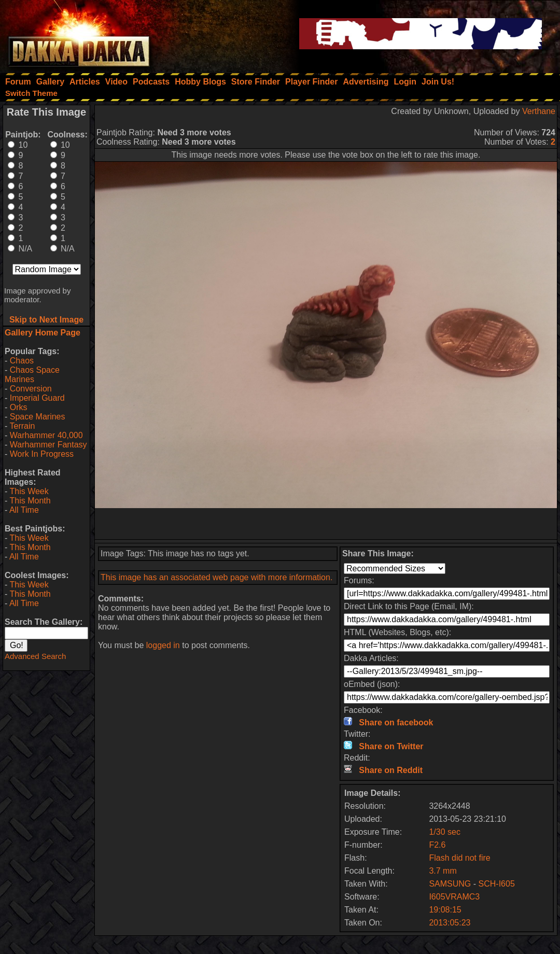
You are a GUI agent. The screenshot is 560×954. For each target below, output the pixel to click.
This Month (30, 501)
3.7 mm (443, 871)
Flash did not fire (459, 858)
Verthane (539, 111)
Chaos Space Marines (32, 375)
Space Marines (38, 417)
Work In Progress (42, 454)
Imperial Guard (37, 398)
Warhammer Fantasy (48, 445)
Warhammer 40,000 (46, 435)
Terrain (22, 426)
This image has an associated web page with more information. (216, 577)
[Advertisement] (326, 524)
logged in (163, 645)
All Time (24, 510)
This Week (29, 491)
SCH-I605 (497, 884)
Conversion (31, 389)
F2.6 (437, 845)
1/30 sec (444, 832)
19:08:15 (445, 910)
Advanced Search (35, 656)
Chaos (22, 361)
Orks (19, 407)
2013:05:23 (450, 923)
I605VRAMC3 (454, 897)
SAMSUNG (450, 884)
